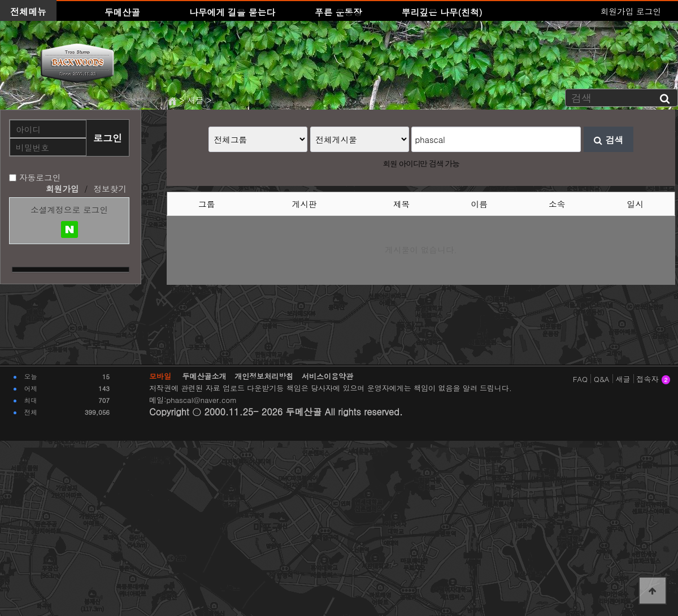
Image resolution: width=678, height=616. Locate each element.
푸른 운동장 (338, 12)
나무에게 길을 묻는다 (232, 12)
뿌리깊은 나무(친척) (442, 12)
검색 (609, 140)
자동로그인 (40, 177)
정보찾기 (110, 189)
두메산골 (122, 12)
